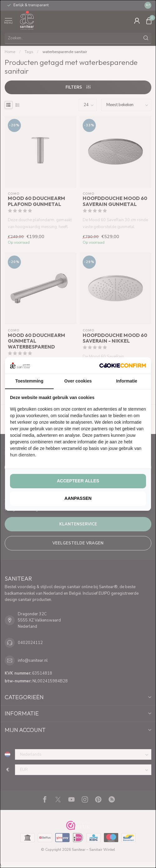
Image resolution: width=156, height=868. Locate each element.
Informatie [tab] (127, 381)
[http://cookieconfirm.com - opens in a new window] (123, 365)
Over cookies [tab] (78, 381)
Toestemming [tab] (29, 381)
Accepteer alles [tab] (78, 481)
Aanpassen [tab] (78, 498)
